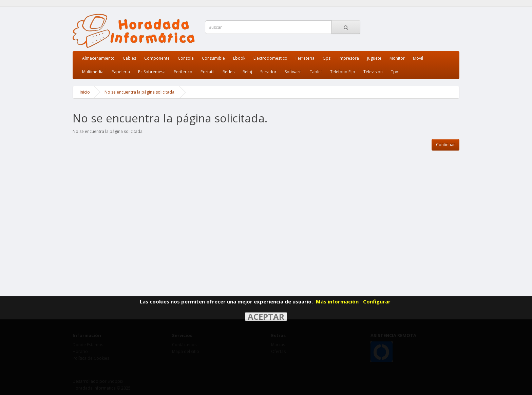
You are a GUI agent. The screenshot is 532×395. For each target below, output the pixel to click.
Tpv (394, 72)
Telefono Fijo (343, 72)
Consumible (213, 58)
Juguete (374, 58)
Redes (229, 72)
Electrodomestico (270, 58)
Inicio (85, 92)
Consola (186, 58)
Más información (337, 301)
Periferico (183, 72)
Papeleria (121, 72)
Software (293, 72)
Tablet (316, 72)
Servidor (268, 72)
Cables (129, 58)
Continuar (445, 145)
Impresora (349, 58)
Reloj (247, 72)
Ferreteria (305, 58)
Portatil (207, 72)
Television (373, 72)
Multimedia (93, 72)
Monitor (397, 58)
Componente (157, 58)
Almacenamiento (98, 58)
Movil (418, 58)
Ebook (239, 58)
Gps (327, 58)
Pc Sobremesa (152, 72)
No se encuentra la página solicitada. (140, 92)
